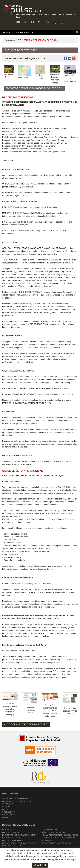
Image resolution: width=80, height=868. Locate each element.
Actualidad (8, 804)
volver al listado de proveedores (26, 724)
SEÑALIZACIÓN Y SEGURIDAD (54, 832)
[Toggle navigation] (40, 32)
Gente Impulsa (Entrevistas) (15, 798)
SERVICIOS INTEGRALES (12, 851)
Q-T (19, 40)
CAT (62, 23)
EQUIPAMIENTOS (48, 840)
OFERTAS (6, 807)
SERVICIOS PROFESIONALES (14, 849)
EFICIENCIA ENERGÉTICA (12, 840)
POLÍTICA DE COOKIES (11, 862)
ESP (55, 23)
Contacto (7, 817)
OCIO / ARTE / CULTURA (12, 846)
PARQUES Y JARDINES (11, 832)
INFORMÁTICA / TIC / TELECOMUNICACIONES (60, 835)
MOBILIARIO (7, 830)
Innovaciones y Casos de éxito (16, 801)
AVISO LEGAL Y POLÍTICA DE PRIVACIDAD (41, 862)
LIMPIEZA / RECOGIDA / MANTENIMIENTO (19, 835)
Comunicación (9, 815)
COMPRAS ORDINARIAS (51, 830)
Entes (5, 809)
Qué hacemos (8, 812)
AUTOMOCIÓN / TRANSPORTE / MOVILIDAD (59, 838)
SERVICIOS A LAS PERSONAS (14, 854)
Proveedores (10, 40)
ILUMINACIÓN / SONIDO (12, 838)
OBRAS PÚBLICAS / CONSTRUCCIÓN (56, 843)
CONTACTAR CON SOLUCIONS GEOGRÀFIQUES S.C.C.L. (34, 88)
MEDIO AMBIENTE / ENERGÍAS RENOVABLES (20, 843)
